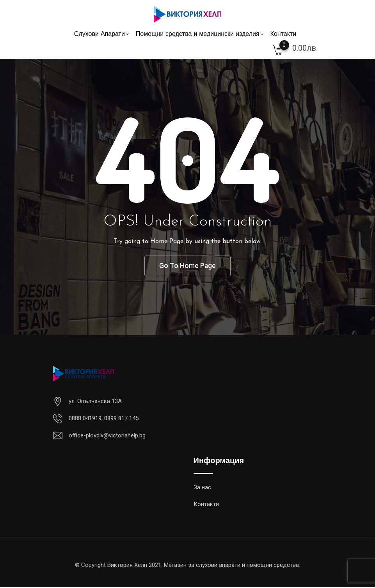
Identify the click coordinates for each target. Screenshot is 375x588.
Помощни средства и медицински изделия (198, 34)
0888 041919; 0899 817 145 (104, 419)
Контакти (283, 34)
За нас (202, 488)
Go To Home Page (188, 266)
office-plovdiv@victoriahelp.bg (107, 436)
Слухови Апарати (100, 34)
